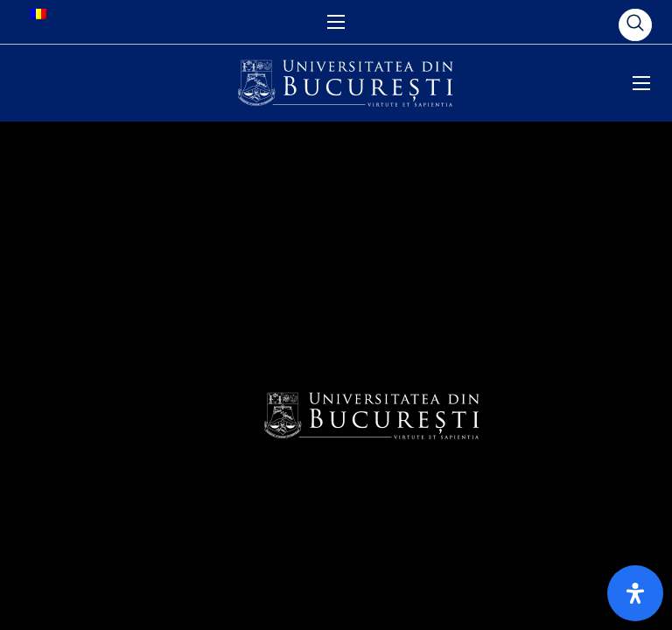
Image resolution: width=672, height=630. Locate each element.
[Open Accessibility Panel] (635, 593)
